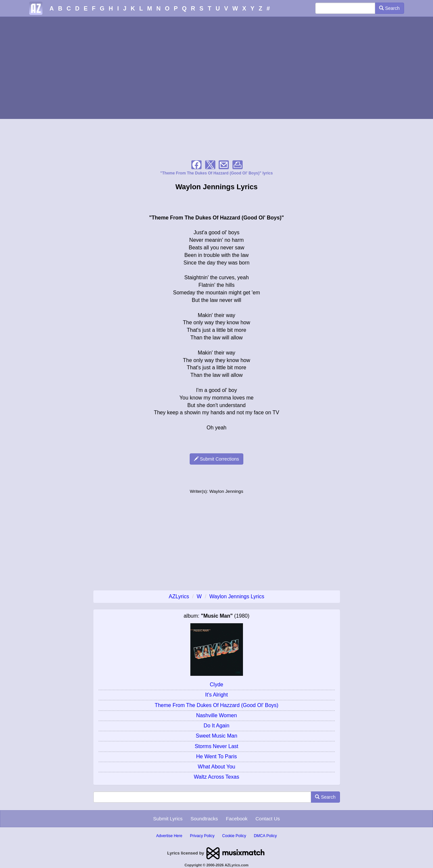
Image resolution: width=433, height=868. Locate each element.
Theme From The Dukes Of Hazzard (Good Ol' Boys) (216, 705)
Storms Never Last (216, 746)
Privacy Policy (202, 836)
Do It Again (216, 726)
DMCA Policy (265, 836)
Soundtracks (204, 819)
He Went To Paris (217, 756)
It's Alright (216, 695)
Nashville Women (216, 715)
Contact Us (268, 819)
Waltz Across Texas (217, 777)
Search (389, 8)
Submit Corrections (216, 459)
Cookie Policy (234, 836)
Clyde (216, 685)
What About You (217, 767)
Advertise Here (169, 836)
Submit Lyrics (168, 819)
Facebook (237, 819)
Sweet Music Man (216, 736)
